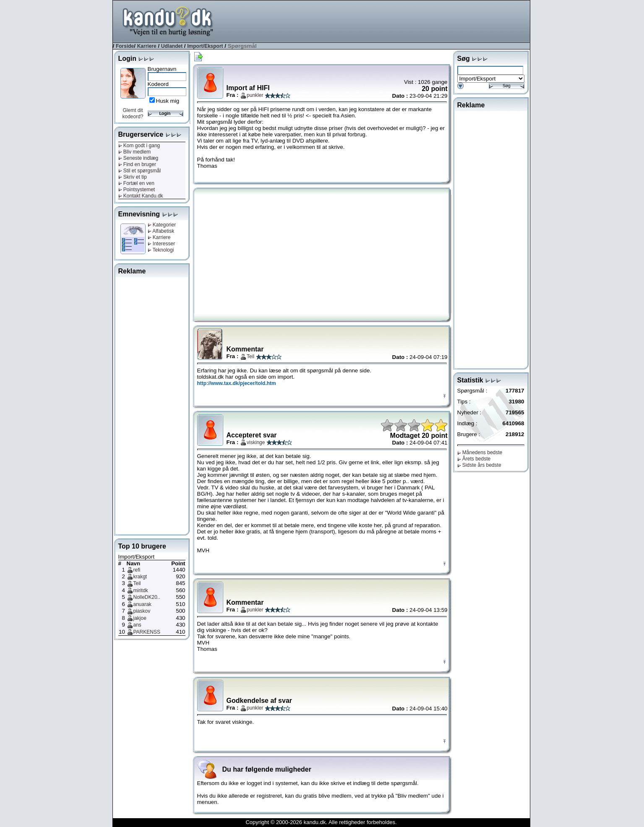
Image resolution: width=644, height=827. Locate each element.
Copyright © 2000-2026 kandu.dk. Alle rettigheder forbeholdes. (321, 822)
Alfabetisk (161, 231)
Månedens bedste (480, 453)
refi (137, 570)
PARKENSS (147, 632)
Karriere (147, 46)
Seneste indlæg (138, 158)
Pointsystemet (137, 190)
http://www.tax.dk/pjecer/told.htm (237, 383)
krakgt (140, 577)
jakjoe (140, 618)
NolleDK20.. (147, 597)
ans (137, 625)
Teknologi (161, 250)
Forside (125, 46)
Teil (137, 583)
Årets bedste (474, 459)
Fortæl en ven (136, 183)
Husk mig (168, 101)
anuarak (142, 604)
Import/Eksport (205, 46)
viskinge (256, 442)
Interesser (162, 244)
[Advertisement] (377, 21)
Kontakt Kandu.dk (141, 196)
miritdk (141, 590)
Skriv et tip (133, 177)
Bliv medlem (135, 152)
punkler (255, 95)
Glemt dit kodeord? (133, 113)
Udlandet (172, 46)
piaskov (142, 611)
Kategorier (162, 225)
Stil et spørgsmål (140, 171)
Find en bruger (137, 164)
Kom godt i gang (139, 146)
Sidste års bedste (479, 465)
